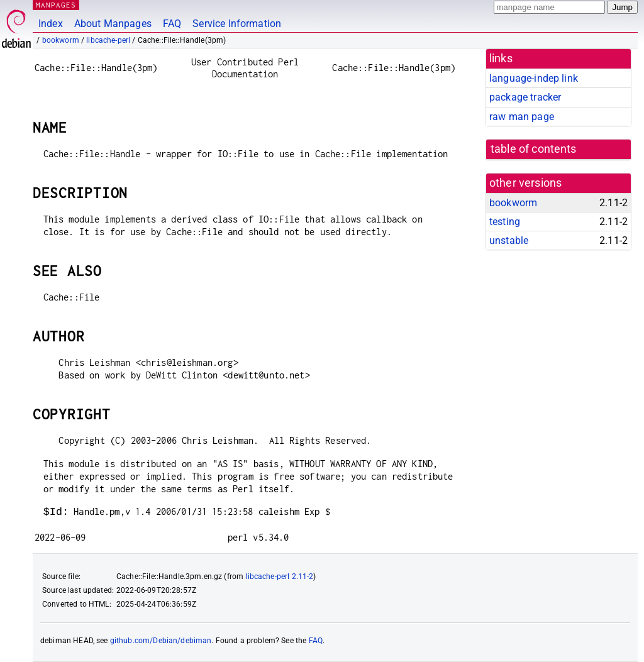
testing (505, 222)
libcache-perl (108, 40)
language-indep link (534, 78)
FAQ (172, 24)
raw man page (522, 117)
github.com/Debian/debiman (161, 641)
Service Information (237, 24)
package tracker (525, 97)
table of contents (534, 149)
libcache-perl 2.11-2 (279, 576)
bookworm (61, 40)
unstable (509, 240)
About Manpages (113, 24)
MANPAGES (56, 5)
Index (51, 24)
